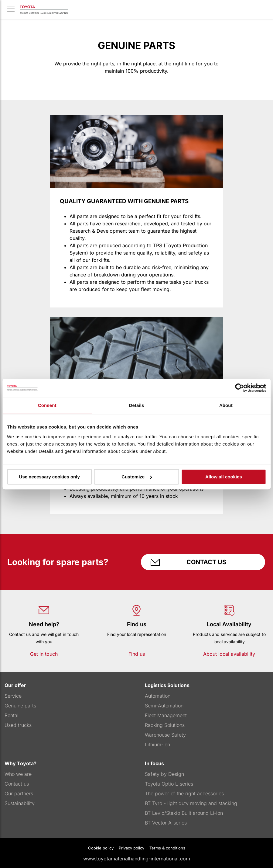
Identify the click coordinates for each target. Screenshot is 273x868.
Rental (12, 715)
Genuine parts (20, 706)
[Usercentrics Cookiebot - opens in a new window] (239, 388)
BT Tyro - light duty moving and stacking (191, 803)
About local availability (229, 654)
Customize (137, 477)
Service (13, 696)
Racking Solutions (165, 725)
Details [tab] (137, 405)
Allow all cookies (224, 477)
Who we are (18, 774)
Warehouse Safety (165, 735)
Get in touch (44, 654)
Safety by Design (164, 774)
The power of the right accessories (184, 793)
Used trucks (18, 725)
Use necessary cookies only (49, 477)
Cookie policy (101, 848)
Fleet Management (166, 715)
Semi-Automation (164, 706)
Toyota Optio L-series (169, 784)
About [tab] (226, 405)
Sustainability (20, 803)
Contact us (203, 562)
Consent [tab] (47, 405)
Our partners (19, 793)
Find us (137, 654)
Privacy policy (131, 848)
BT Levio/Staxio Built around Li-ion (184, 813)
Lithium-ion (157, 745)
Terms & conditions (167, 848)
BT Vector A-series (166, 823)
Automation (158, 696)
